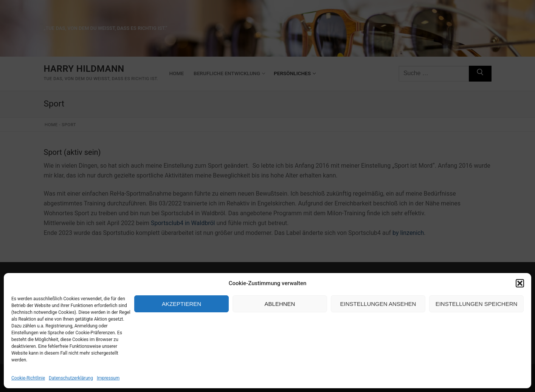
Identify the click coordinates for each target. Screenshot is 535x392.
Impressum (108, 378)
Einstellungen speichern (477, 304)
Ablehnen (280, 304)
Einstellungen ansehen (378, 304)
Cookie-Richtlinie (28, 378)
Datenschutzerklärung (71, 378)
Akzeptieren (181, 304)
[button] (520, 283)
